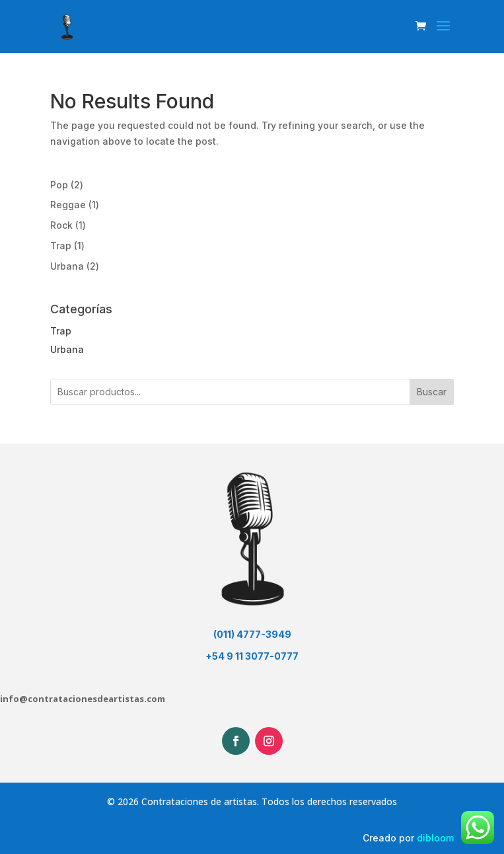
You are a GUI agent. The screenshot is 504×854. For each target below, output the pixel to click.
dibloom (435, 838)
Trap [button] (61, 331)
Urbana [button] (67, 349)
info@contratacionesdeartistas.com (83, 699)
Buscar (432, 392)
